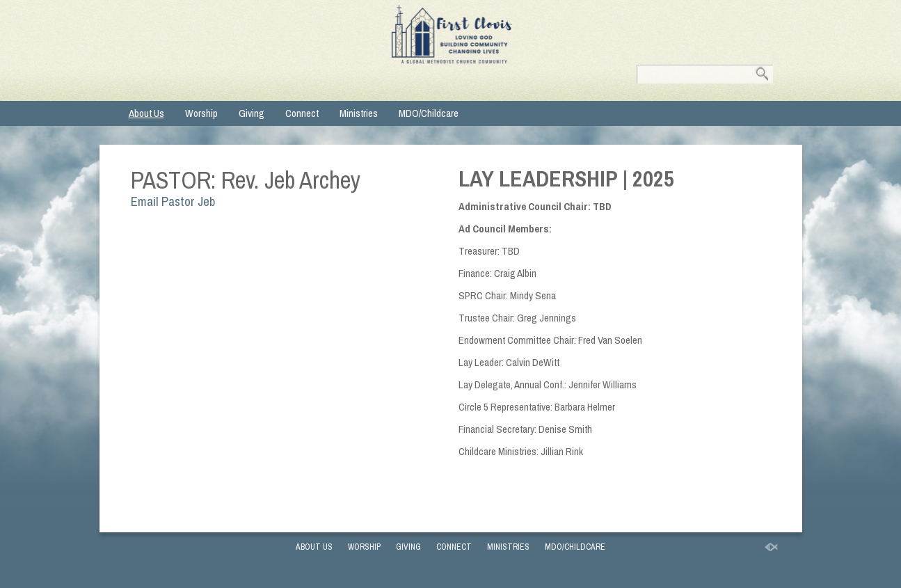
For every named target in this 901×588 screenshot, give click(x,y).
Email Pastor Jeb (173, 201)
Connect (302, 113)
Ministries (359, 113)
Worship (201, 113)
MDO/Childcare (429, 113)
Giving (252, 113)
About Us (146, 113)
